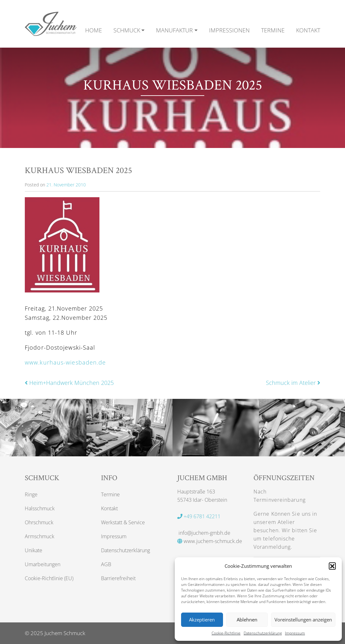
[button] (332, 566)
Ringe (31, 494)
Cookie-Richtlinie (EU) (49, 578)
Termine (110, 494)
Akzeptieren (202, 620)
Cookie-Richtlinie (226, 633)
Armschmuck (40, 536)
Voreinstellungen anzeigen (303, 620)
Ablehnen (247, 620)
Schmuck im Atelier (293, 383)
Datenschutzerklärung (263, 633)
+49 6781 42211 (199, 516)
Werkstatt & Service (123, 522)
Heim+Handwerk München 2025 (69, 383)
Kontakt (109, 508)
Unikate (34, 550)
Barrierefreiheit (118, 578)
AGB (106, 564)
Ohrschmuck (39, 522)
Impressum (295, 633)
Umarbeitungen (43, 564)
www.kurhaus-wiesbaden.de (65, 362)
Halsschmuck (40, 508)
